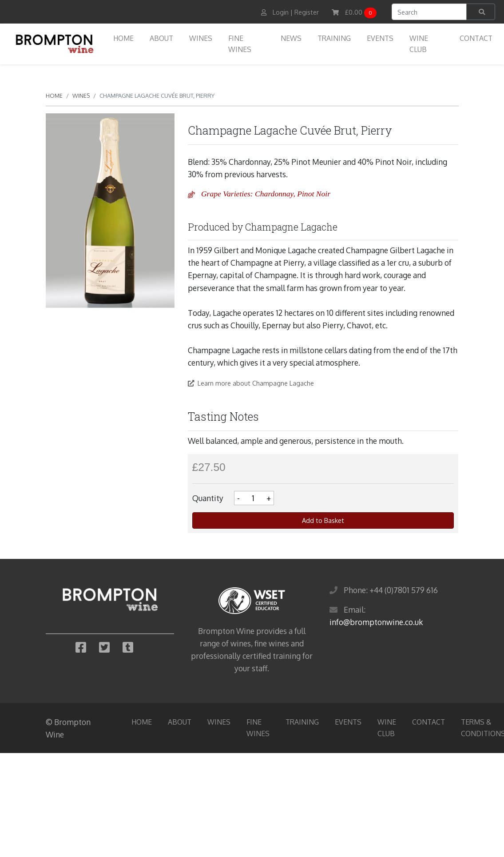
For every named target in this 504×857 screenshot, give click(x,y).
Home (123, 38)
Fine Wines (240, 44)
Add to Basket (323, 520)
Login (281, 12)
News (291, 38)
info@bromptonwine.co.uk (376, 622)
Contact (476, 38)
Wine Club (419, 44)
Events (380, 38)
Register (307, 12)
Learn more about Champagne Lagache (251, 383)
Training (334, 38)
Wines (201, 38)
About (161, 38)
